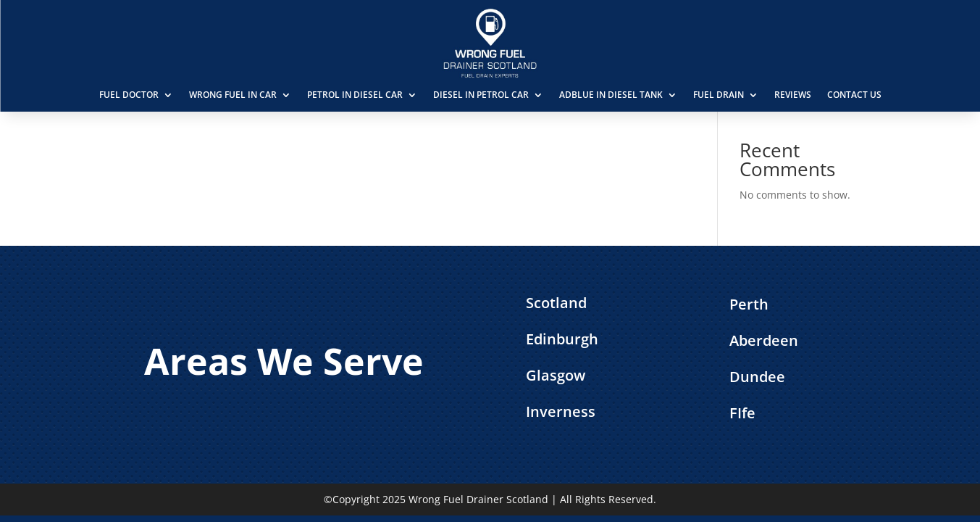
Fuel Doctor (129, 95)
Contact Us (854, 95)
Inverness (561, 411)
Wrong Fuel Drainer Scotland (478, 499)
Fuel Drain (719, 95)
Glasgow (556, 375)
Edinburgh (562, 339)
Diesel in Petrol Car (481, 95)
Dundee (757, 377)
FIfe (742, 413)
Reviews (793, 95)
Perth (749, 304)
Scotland (556, 303)
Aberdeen (764, 340)
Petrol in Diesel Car (355, 95)
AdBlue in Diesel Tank (611, 95)
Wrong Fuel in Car (233, 95)
